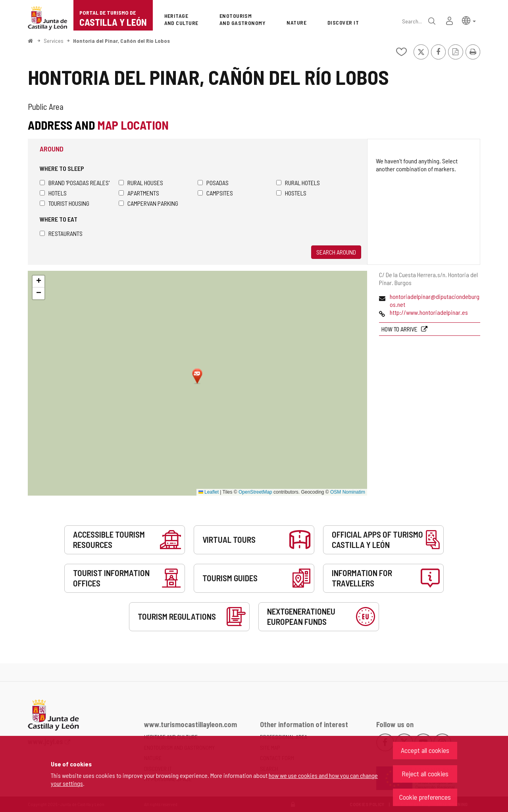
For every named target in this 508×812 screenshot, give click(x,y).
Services (54, 41)
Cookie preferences (425, 797)
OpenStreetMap (255, 492)
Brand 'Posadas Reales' (75, 183)
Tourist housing (64, 203)
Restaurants (61, 233)
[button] (469, 20)
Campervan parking (148, 203)
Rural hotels (298, 183)
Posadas (213, 183)
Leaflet (209, 492)
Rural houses (141, 183)
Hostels (291, 193)
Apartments (139, 193)
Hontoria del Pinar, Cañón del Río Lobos (121, 41)
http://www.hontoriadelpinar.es (429, 312)
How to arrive (400, 329)
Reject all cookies (425, 774)
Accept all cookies (425, 750)
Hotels (53, 193)
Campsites (215, 193)
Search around (336, 252)
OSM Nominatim (348, 492)
